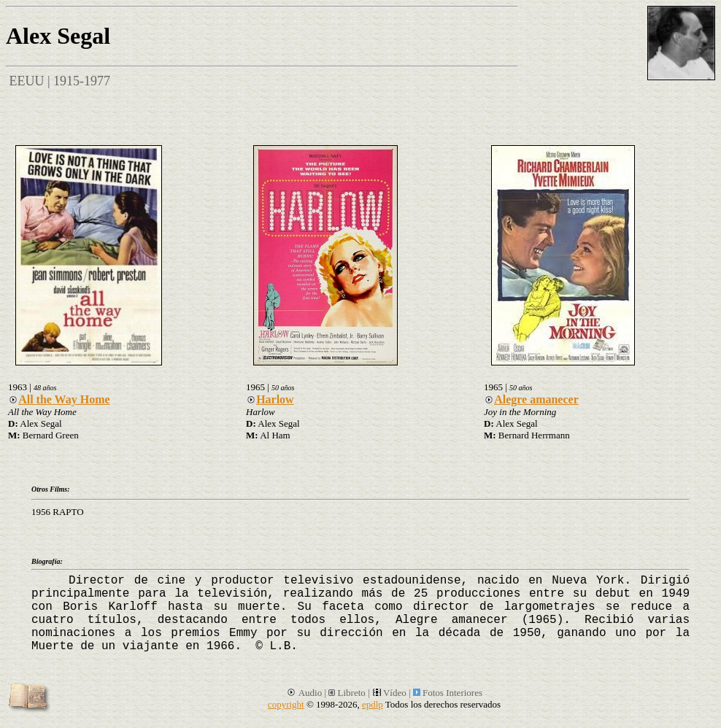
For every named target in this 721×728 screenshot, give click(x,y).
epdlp (373, 704)
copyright (286, 704)
